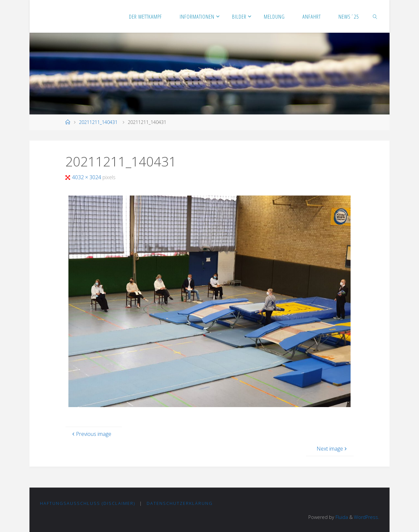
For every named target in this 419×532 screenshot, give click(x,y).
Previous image (91, 434)
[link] (375, 16)
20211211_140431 (98, 122)
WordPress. (366, 517)
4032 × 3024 (87, 177)
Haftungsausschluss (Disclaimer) (88, 503)
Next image (332, 449)
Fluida (341, 517)
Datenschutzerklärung (180, 503)
